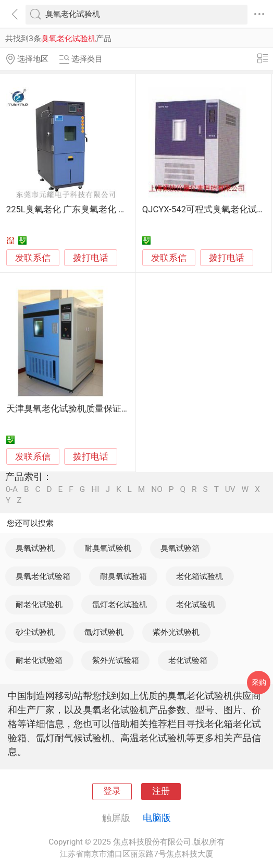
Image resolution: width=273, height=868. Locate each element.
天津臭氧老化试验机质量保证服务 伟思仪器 (91, 409)
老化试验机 (196, 605)
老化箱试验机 (200, 576)
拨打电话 (91, 258)
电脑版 (157, 818)
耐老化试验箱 (39, 660)
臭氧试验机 (35, 548)
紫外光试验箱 (116, 660)
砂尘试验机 (35, 632)
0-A (12, 490)
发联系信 (33, 258)
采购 (259, 682)
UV (230, 490)
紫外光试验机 (176, 632)
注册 (161, 791)
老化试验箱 (188, 660)
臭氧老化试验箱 (43, 576)
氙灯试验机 (104, 632)
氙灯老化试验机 (120, 605)
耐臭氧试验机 (108, 548)
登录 (112, 791)
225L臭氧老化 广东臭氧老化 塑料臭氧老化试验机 (102, 209)
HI (95, 490)
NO (157, 490)
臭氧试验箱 (180, 548)
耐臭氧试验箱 (123, 576)
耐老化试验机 (39, 605)
